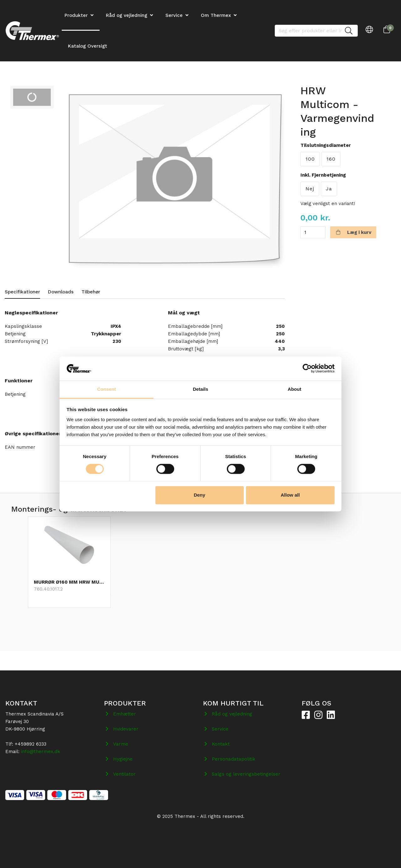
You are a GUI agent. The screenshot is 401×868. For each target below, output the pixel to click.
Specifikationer (22, 292)
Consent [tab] (107, 389)
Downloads (61, 292)
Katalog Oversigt (88, 46)
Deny (199, 495)
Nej (310, 189)
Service (174, 15)
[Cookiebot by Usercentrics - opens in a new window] (307, 369)
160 (331, 159)
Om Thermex (216, 15)
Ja (329, 189)
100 (310, 159)
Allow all (290, 495)
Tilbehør (91, 292)
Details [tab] (200, 389)
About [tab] (294, 389)
